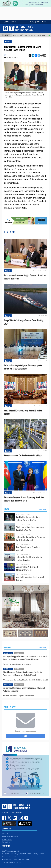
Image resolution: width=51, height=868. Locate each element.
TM (38, 22)
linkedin (15, 818)
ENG (32, 22)
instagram (20, 818)
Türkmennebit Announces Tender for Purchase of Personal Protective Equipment (24, 689)
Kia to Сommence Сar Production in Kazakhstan (23, 456)
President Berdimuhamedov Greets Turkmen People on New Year (28, 519)
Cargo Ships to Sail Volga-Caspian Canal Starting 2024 (24, 322)
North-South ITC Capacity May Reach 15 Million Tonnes (23, 412)
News (6, 509)
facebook (4, 818)
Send (26, 736)
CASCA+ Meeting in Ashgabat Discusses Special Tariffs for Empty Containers (23, 367)
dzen (26, 818)
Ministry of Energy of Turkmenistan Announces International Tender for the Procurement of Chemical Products (25, 658)
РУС (44, 22)
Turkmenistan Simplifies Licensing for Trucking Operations (29, 558)
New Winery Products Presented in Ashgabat (28, 548)
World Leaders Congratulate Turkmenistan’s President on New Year (31, 528)
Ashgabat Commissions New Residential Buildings (30, 578)
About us (5, 834)
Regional (8, 41)
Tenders (8, 647)
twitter (10, 818)
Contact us (6, 842)
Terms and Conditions (10, 836)
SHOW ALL (43, 509)
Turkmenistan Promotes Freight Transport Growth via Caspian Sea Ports (25, 277)
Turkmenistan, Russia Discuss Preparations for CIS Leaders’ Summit (31, 538)
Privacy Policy (7, 839)
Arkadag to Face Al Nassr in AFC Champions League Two (27, 568)
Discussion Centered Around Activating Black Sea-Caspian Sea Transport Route (24, 499)
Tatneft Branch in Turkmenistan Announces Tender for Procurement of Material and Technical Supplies (22, 674)
